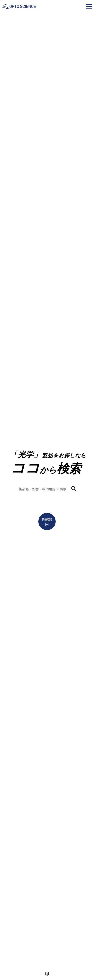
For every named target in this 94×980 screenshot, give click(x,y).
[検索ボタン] (74, 489)
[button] (89, 6)
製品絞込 (47, 522)
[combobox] (44, 489)
